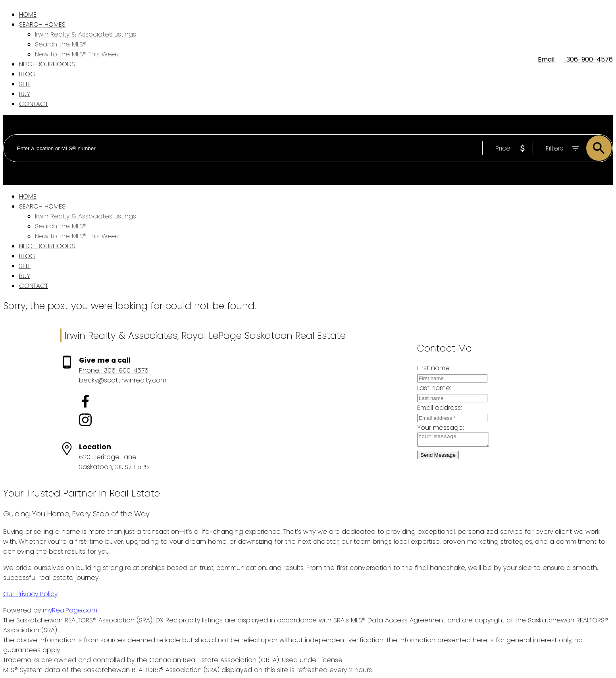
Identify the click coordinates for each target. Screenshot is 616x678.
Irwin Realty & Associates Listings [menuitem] (86, 34)
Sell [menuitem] (25, 84)
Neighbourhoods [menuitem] (47, 64)
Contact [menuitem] (34, 104)
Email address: (433, 408)
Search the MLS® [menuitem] (61, 44)
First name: (427, 368)
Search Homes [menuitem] (42, 24)
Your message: (434, 428)
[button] (123, 403)
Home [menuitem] (28, 14)
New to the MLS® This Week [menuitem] (77, 54)
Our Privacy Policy (30, 594)
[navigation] (308, 241)
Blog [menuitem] (27, 74)
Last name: (428, 388)
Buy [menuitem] (25, 94)
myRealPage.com (70, 610)
